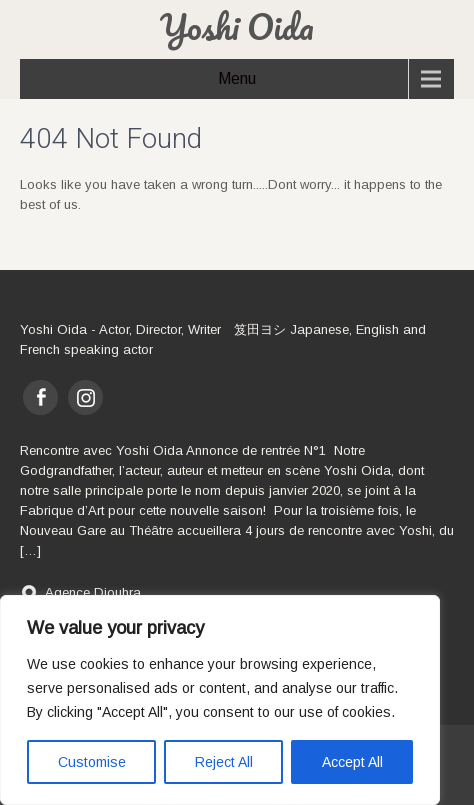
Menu (237, 78)
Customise (92, 762)
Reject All (224, 762)
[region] (220, 700)
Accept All (352, 762)
